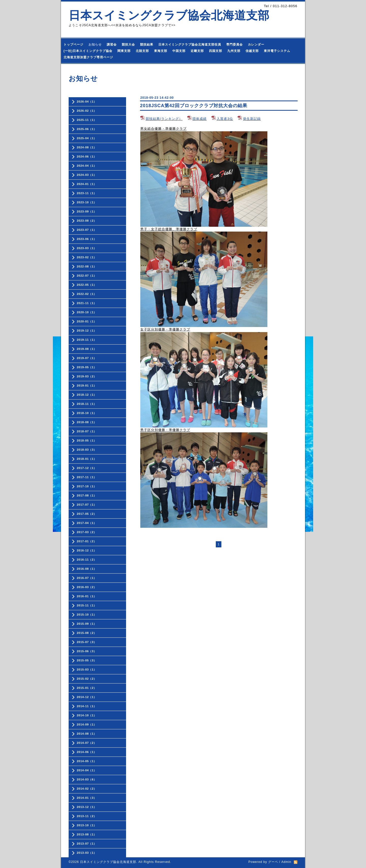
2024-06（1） (87, 156)
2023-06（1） (87, 239)
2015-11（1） (87, 605)
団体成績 (200, 119)
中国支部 (179, 51)
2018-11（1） (87, 404)
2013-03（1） (87, 853)
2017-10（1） (87, 486)
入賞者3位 (225, 119)
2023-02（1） (87, 257)
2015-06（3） (87, 651)
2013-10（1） (87, 825)
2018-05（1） (87, 440)
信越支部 (252, 51)
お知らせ (95, 45)
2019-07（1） (87, 358)
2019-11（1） (87, 340)
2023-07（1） (87, 230)
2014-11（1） (87, 706)
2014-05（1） (87, 761)
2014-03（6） (87, 779)
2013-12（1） (87, 807)
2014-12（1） (87, 697)
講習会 (112, 45)
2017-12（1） (87, 468)
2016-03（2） (87, 587)
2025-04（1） (87, 138)
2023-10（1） (87, 202)
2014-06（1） (87, 752)
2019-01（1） (87, 386)
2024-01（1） (87, 184)
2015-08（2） (87, 633)
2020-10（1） (87, 312)
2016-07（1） (87, 578)
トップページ (73, 45)
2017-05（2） (87, 514)
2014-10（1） (87, 715)
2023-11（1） (87, 193)
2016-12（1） (87, 550)
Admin (286, 862)
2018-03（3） (87, 450)
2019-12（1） (87, 331)
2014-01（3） (87, 798)
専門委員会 (234, 45)
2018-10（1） (87, 413)
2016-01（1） (87, 596)
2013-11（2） (87, 816)
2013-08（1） (87, 834)
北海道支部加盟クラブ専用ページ (88, 57)
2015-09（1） (87, 624)
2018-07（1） (87, 431)
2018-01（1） (87, 459)
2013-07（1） (87, 844)
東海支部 (161, 51)
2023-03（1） (87, 248)
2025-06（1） (87, 129)
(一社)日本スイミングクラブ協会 (88, 51)
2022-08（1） (87, 266)
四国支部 (216, 51)
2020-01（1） (87, 321)
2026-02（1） (87, 111)
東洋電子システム (277, 51)
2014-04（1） (87, 770)
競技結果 (147, 45)
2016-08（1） (87, 569)
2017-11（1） (87, 477)
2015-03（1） (87, 670)
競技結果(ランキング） (164, 119)
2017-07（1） (87, 505)
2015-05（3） (87, 660)
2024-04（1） (87, 166)
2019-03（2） (87, 376)
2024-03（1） (87, 175)
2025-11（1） (87, 120)
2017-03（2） (87, 532)
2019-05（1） (87, 367)
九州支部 (234, 51)
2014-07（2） (87, 743)
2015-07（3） (87, 642)
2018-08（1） (87, 422)
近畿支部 (197, 51)
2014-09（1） (87, 724)
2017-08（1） (87, 495)
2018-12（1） (87, 395)
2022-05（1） (87, 285)
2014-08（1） (87, 734)
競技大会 (128, 45)
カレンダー (256, 45)
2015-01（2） (87, 688)
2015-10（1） (87, 615)
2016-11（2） (87, 560)
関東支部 (124, 51)
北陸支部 (142, 51)
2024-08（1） (87, 147)
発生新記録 (252, 119)
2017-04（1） (87, 523)
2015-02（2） (87, 679)
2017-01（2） (87, 541)
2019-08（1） (87, 349)
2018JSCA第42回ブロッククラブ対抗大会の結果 (194, 106)
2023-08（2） (87, 221)
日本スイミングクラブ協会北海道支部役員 (190, 45)
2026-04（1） (87, 102)
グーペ (273, 862)
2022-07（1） (87, 276)
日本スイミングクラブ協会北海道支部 (169, 15)
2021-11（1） (87, 303)
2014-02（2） (87, 789)
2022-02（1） (87, 294)
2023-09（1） (87, 211)
